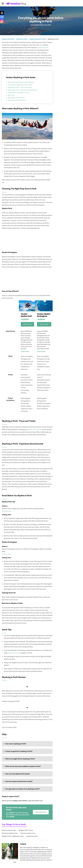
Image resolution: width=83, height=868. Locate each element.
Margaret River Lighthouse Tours (13, 836)
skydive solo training (14, 653)
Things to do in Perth (8, 39)
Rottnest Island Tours (9, 830)
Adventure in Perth (20, 39)
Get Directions (7, 554)
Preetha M (23, 844)
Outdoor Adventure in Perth (35, 39)
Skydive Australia (43, 47)
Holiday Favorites (32, 836)
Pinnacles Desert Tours (28, 833)
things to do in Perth (20, 801)
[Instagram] (2, 21)
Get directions (7, 511)
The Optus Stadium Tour (10, 833)
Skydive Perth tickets (35, 429)
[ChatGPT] (2, 13)
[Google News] (2, 17)
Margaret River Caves (26, 830)
